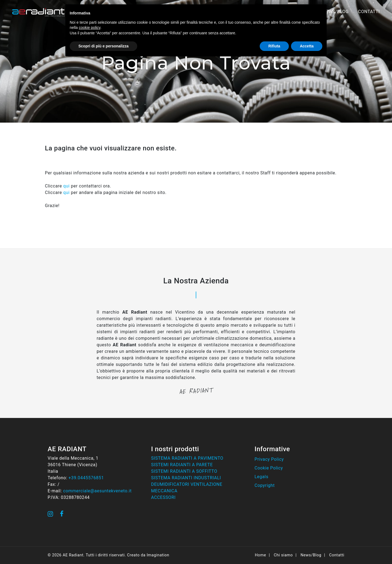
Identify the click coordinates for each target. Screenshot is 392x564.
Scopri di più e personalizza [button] (103, 46)
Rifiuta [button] (274, 46)
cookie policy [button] (89, 28)
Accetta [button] (307, 46)
